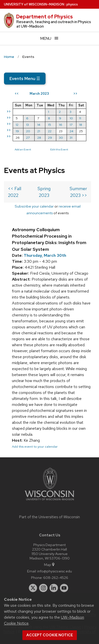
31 (71, 138)
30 (61, 138)
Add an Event (23, 149)
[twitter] (33, 588)
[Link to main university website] (49, 501)
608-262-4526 (56, 578)
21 (39, 131)
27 (28, 138)
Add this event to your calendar (35, 447)
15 (49, 125)
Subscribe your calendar (34, 206)
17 (71, 125)
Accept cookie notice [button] (50, 635)
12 (17, 125)
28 (39, 138)
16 (61, 125)
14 (39, 125)
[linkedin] (54, 588)
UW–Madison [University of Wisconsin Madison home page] (34, 4)
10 (71, 118)
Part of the (49, 517)
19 (17, 131)
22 (50, 131)
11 (80, 118)
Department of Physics (45, 17)
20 (28, 131)
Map (50, 565)
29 (50, 138)
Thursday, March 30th (45, 255)
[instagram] (43, 588)
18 (81, 125)
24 (72, 131)
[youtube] (64, 588)
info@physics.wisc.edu (55, 571)
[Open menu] (49, 38)
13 (27, 125)
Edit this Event (59, 149)
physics (72, 4)
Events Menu (25, 79)
